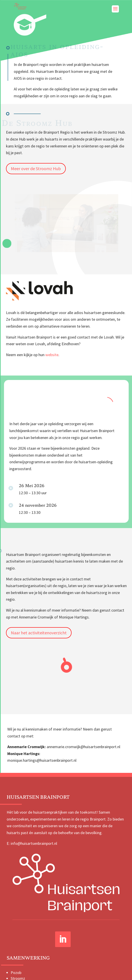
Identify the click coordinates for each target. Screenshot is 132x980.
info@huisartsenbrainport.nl (34, 843)
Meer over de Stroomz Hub (36, 168)
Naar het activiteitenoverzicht (39, 633)
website (52, 355)
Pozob (16, 973)
